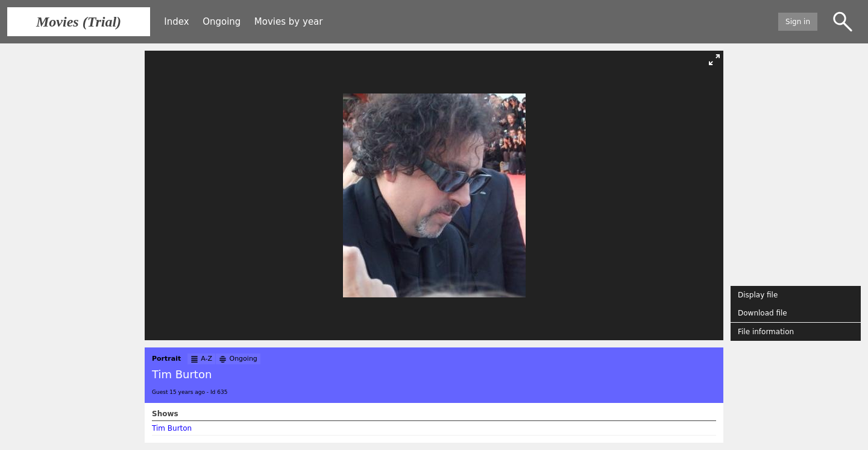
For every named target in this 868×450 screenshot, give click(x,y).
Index (176, 22)
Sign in (798, 22)
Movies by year (289, 22)
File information (766, 332)
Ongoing (222, 22)
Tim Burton (172, 428)
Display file (758, 295)
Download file (763, 313)
